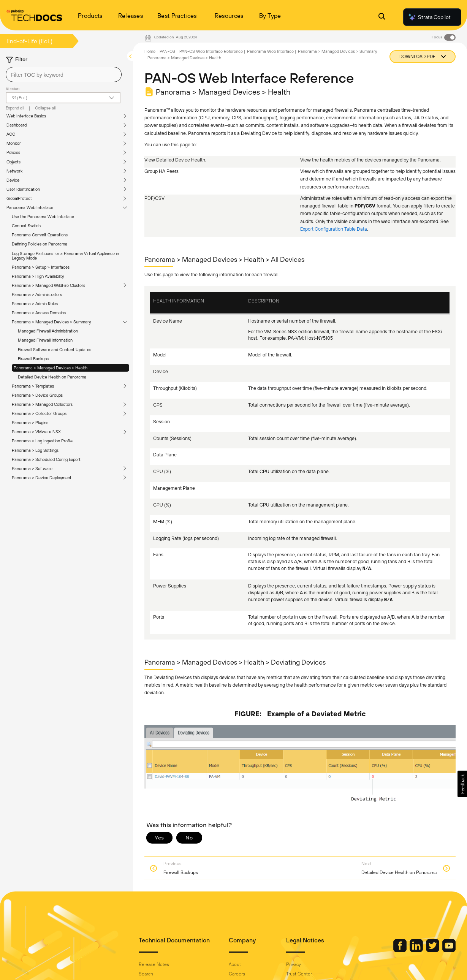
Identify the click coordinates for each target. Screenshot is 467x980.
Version (13, 89)
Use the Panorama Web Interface (43, 217)
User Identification (23, 189)
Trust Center (299, 974)
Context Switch (26, 226)
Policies (13, 152)
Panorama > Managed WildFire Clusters (48, 285)
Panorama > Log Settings (35, 450)
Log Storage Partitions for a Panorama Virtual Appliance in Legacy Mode (65, 256)
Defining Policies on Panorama (40, 244)
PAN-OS (167, 51)
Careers (237, 974)
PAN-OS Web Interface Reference (211, 51)
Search (146, 974)
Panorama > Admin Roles (35, 304)
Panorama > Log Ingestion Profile (42, 441)
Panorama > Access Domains (39, 313)
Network (14, 171)
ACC (11, 134)
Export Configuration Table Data (334, 229)
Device (13, 180)
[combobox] (64, 74)
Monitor (14, 143)
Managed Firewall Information (45, 340)
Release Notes (154, 964)
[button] (462, 784)
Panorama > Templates (33, 386)
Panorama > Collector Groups (39, 413)
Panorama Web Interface (30, 207)
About (235, 964)
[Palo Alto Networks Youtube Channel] (449, 950)
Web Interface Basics (26, 116)
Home (150, 51)
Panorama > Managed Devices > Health (51, 368)
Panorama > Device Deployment (42, 478)
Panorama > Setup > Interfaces (41, 267)
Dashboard (17, 125)
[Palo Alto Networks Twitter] (433, 950)
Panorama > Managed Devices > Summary (51, 322)
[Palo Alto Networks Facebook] (401, 950)
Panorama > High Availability (38, 276)
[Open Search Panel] (382, 17)
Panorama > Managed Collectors (42, 404)
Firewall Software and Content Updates (55, 350)
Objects (13, 162)
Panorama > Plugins (30, 423)
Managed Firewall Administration (48, 331)
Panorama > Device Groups (37, 395)
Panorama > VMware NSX (36, 432)
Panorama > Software (32, 469)
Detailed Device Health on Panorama (52, 377)
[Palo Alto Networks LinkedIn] (417, 950)
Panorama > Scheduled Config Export (46, 459)
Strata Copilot (429, 17)
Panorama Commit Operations (40, 235)
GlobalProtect (19, 198)
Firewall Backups (33, 359)
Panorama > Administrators (37, 294)
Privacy (294, 964)
